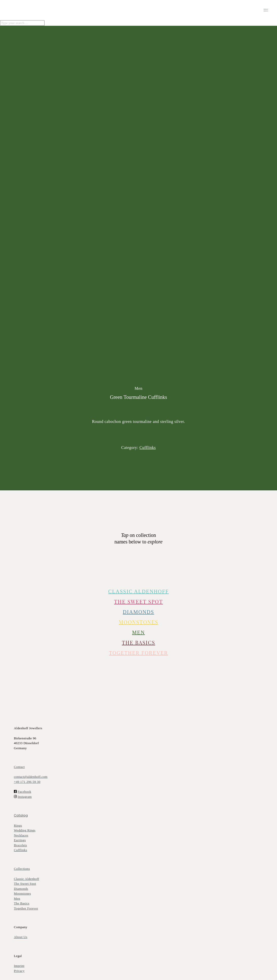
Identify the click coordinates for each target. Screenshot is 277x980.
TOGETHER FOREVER (138, 653)
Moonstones (138, 622)
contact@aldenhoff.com (31, 777)
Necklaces (21, 835)
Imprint (19, 966)
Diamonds (21, 889)
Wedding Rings (25, 830)
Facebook (25, 792)
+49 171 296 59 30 (27, 782)
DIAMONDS (138, 612)
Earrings (20, 840)
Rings (18, 825)
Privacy (19, 971)
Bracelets (21, 845)
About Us (21, 937)
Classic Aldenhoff (27, 879)
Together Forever (26, 908)
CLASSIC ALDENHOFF (138, 591)
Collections (22, 869)
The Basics (138, 642)
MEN (138, 632)
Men (17, 898)
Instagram (25, 797)
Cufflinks (21, 850)
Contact (19, 767)
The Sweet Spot (139, 601)
